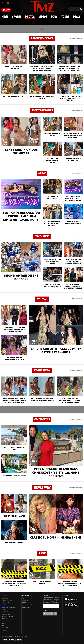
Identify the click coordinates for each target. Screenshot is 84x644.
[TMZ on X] (5, 3)
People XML (5, 628)
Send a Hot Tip (26, 600)
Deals (77, 17)
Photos (30, 17)
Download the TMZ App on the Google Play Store (71, 605)
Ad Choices (5, 605)
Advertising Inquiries (28, 605)
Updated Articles (6, 614)
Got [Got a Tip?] (6, 10)
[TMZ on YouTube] (52, 614)
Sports (17, 17)
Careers (24, 603)
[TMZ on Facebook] (2, 3)
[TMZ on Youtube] (8, 3)
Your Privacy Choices (9, 607)
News (5, 17)
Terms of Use (5, 603)
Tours (65, 17)
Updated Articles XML (7, 616)
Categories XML (6, 621)
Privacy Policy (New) (7, 600)
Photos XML (5, 630)
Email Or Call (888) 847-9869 (20, 10)
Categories (5, 619)
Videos (43, 17)
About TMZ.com (6, 598)
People (4, 626)
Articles (4, 610)
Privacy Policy (46, 603)
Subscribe (58, 606)
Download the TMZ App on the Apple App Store (71, 599)
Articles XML (5, 612)
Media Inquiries (26, 607)
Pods (54, 17)
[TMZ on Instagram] (11, 3)
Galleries (4, 623)
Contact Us (25, 598)
